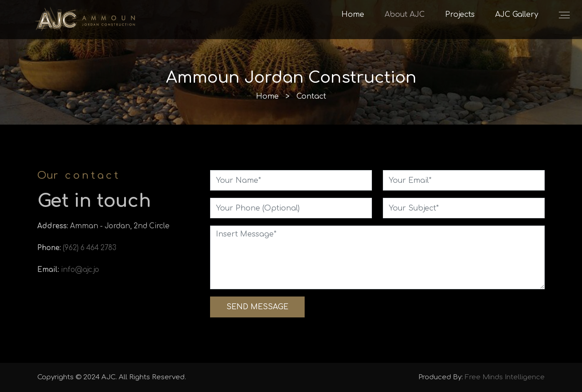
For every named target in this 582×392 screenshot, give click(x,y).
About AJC (405, 15)
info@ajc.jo (80, 270)
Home (353, 15)
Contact (311, 96)
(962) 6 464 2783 (90, 248)
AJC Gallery (517, 15)
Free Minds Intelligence (505, 377)
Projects (460, 15)
